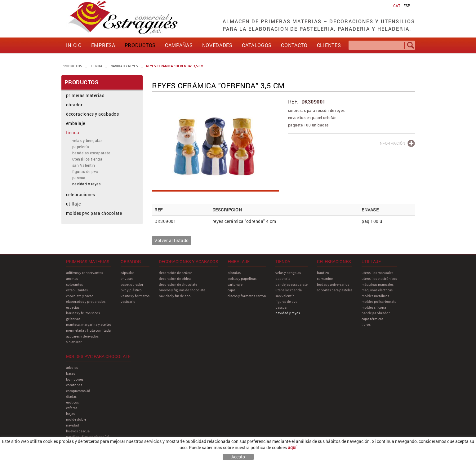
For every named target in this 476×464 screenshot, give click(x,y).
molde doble (76, 419)
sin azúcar (74, 342)
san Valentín (84, 165)
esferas (72, 408)
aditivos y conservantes (85, 273)
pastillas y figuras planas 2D (87, 437)
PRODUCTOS (72, 66)
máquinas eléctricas (377, 290)
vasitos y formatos (135, 296)
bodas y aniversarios (333, 284)
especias (73, 307)
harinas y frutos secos (83, 313)
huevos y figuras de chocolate (182, 290)
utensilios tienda (87, 159)
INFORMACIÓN (392, 143)
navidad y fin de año (175, 296)
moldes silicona (374, 307)
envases (127, 278)
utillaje (73, 204)
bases (71, 373)
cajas (231, 290)
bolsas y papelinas (242, 278)
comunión (325, 278)
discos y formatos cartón (247, 296)
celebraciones (81, 194)
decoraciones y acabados (93, 114)
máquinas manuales (378, 284)
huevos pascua (78, 431)
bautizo (323, 273)
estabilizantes (77, 290)
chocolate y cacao (80, 296)
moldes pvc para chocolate (94, 213)
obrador (74, 105)
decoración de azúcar (175, 273)
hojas (70, 414)
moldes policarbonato (379, 301)
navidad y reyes (124, 66)
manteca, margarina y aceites (89, 324)
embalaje (76, 123)
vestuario (128, 301)
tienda (96, 66)
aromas (72, 278)
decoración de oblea (175, 278)
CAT (397, 6)
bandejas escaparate (91, 153)
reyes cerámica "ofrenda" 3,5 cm (175, 66)
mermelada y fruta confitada (88, 330)
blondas (234, 273)
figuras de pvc (85, 171)
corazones (74, 385)
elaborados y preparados (86, 301)
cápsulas (127, 273)
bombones (75, 379)
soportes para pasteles (335, 290)
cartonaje (235, 284)
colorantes (74, 284)
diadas (71, 396)
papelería (81, 147)
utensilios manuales (377, 273)
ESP (407, 6)
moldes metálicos (375, 296)
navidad (73, 425)
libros (366, 324)
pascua (79, 178)
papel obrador (132, 284)
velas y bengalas (87, 140)
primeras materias (85, 95)
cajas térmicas (372, 319)
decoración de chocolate (178, 284)
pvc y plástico (131, 290)
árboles (72, 367)
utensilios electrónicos (379, 278)
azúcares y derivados (82, 336)
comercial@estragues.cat (389, 449)
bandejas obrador (376, 313)
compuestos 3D (78, 391)
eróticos (72, 402)
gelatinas (73, 319)
